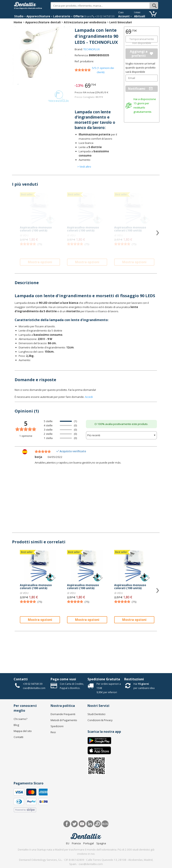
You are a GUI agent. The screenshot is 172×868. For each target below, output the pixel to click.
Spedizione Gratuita (104, 679)
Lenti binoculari (121, 22)
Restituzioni (134, 679)
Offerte (78, 16)
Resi (53, 732)
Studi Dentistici (96, 714)
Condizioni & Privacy (100, 720)
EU (68, 843)
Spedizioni (57, 726)
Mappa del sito (23, 731)
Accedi (89, 397)
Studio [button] (20, 16)
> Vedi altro (84, 167)
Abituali (140, 16)
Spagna (101, 843)
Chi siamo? (20, 719)
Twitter (75, 824)
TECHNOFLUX (92, 49)
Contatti (21, 679)
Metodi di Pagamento (64, 720)
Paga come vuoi (63, 679)
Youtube (82, 824)
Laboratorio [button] (63, 16)
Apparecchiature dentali (43, 22)
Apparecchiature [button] (40, 16)
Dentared (97, 824)
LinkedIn (90, 824)
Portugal (89, 843)
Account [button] (125, 16)
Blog (16, 725)
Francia (76, 843)
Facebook (67, 824)
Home (18, 22)
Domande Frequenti (63, 714)
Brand (88, 16)
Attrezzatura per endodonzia (85, 22)
